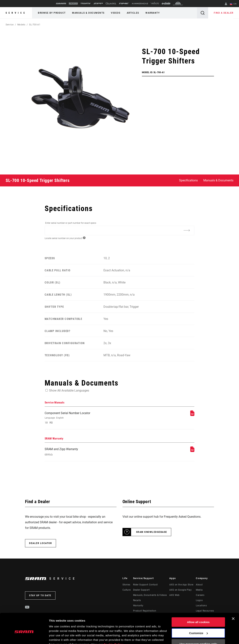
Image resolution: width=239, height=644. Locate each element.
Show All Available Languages (69, 390)
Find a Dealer (224, 13)
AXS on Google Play (181, 590)
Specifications (188, 180)
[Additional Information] (187, 230)
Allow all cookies (198, 604)
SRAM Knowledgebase (152, 532)
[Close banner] (233, 601)
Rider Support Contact (145, 585)
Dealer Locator (41, 543)
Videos (115, 13)
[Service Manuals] (192, 415)
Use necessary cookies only (198, 626)
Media (199, 590)
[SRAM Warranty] (192, 451)
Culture (127, 590)
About (199, 585)
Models (21, 25)
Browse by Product (52, 13)
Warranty (152, 13)
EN (233, 4)
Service (16, 13)
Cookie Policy (113, 626)
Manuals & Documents (88, 13)
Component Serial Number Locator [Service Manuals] (91, 418)
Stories (126, 585)
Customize (198, 615)
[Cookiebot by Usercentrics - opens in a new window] (24, 637)
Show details (58, 637)
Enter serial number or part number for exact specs (71, 223)
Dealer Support (141, 590)
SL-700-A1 (35, 25)
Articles (133, 13)
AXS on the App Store (181, 585)
